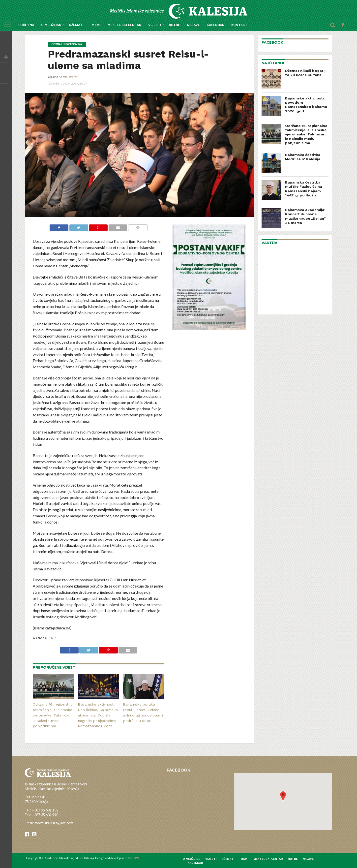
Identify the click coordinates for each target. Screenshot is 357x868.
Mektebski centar (124, 25)
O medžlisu (51, 25)
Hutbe (174, 25)
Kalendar (216, 25)
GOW (135, 858)
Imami (96, 25)
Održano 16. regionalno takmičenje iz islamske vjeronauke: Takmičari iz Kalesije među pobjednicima (53, 715)
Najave (193, 25)
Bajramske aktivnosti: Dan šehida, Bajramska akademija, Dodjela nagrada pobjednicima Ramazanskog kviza (98, 715)
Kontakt (239, 25)
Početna (26, 25)
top (52, 638)
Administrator (68, 77)
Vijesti (155, 25)
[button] (283, 796)
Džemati (76, 25)
